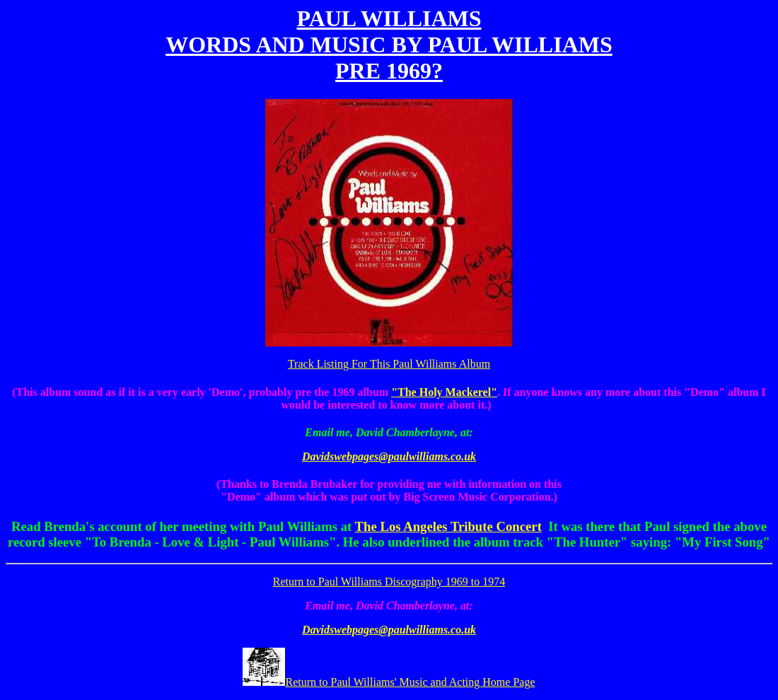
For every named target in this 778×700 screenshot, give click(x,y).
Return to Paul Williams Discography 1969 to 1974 (389, 582)
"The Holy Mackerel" (444, 392)
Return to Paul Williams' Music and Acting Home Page (389, 682)
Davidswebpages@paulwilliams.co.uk (389, 456)
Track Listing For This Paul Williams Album (389, 364)
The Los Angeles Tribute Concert (448, 526)
